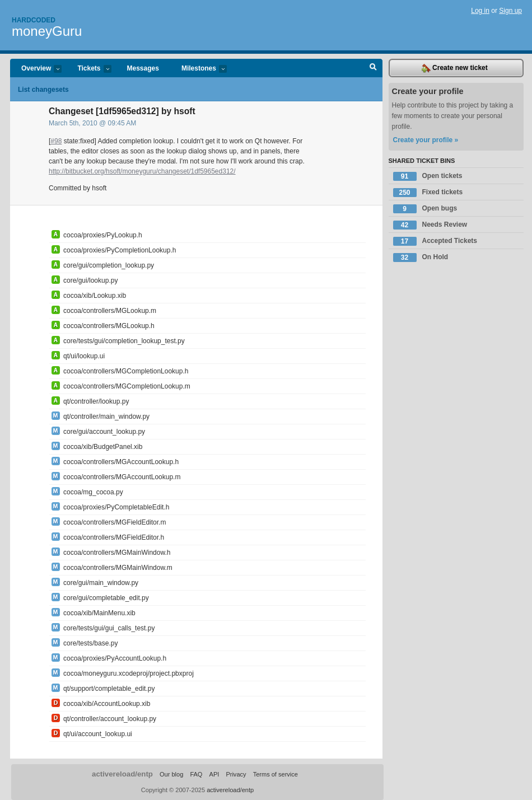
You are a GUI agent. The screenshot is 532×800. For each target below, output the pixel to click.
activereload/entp (122, 774)
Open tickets (428, 176)
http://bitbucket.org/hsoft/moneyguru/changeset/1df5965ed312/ (142, 171)
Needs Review (430, 225)
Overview (36, 69)
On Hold (421, 258)
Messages (143, 68)
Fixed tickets (428, 193)
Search (373, 68)
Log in (480, 11)
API (214, 774)
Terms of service (276, 774)
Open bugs (425, 209)
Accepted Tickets (435, 241)
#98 (56, 141)
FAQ (196, 774)
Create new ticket (455, 68)
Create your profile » (426, 140)
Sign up (510, 11)
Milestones (199, 69)
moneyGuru (47, 31)
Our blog (171, 774)
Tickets (88, 69)
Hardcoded (34, 20)
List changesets (43, 90)
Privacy (236, 774)
